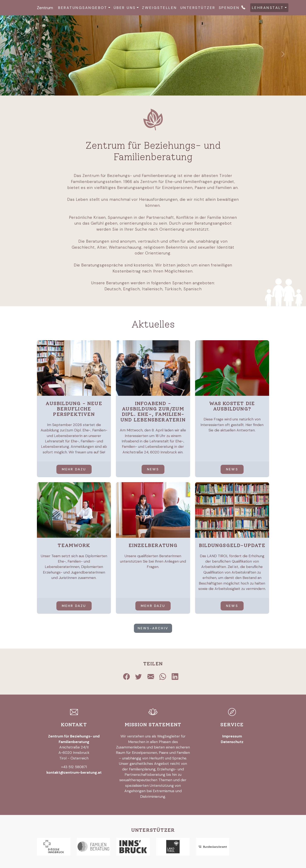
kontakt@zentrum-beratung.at (74, 772)
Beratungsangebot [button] (83, 8)
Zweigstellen (159, 8)
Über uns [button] (125, 8)
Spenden (229, 8)
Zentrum (45, 8)
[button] (23, 54)
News (153, 469)
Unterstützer (198, 8)
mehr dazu (74, 469)
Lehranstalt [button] (268, 8)
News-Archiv (153, 628)
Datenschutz (232, 742)
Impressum (232, 736)
